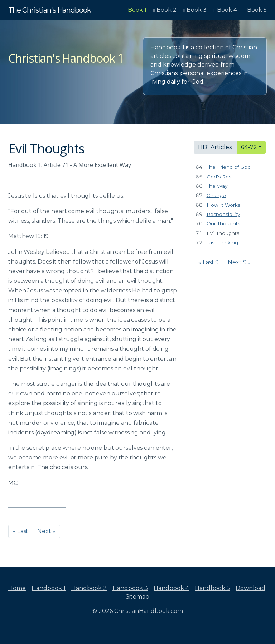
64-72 (249, 147)
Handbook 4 (171, 588)
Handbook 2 (89, 588)
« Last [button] (21, 531)
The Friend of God (229, 167)
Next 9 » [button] (239, 262)
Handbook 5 (212, 588)
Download (250, 588)
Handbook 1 (49, 588)
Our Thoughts (223, 223)
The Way (217, 186)
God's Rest (220, 177)
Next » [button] (46, 531)
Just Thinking (222, 242)
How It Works (223, 205)
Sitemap (137, 597)
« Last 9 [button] (209, 262)
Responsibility (223, 214)
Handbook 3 (130, 588)
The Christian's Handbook (50, 10)
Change (216, 195)
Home (17, 588)
